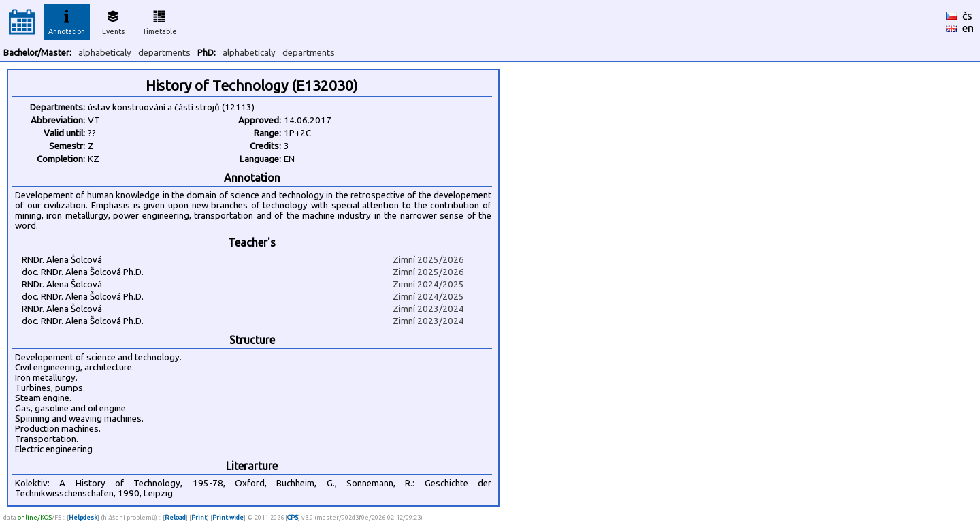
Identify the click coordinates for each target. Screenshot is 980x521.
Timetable (160, 20)
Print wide (228, 517)
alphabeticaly (105, 53)
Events (113, 20)
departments (164, 53)
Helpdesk (83, 517)
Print (199, 517)
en (968, 28)
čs (967, 16)
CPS (293, 517)
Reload (175, 517)
